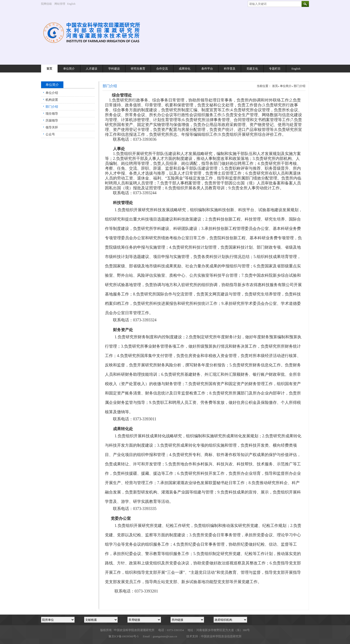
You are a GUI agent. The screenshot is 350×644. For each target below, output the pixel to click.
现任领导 (52, 114)
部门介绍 (52, 107)
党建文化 (252, 69)
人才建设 (92, 69)
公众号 (50, 134)
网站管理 (60, 4)
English (73, 4)
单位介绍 (52, 93)
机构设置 (52, 100)
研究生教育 (138, 69)
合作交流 (162, 69)
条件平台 (207, 69)
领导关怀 (52, 127)
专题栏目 (275, 69)
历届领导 (52, 121)
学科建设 (114, 69)
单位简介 (69, 69)
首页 (49, 69)
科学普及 (230, 69)
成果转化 (185, 69)
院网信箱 (46, 4)
